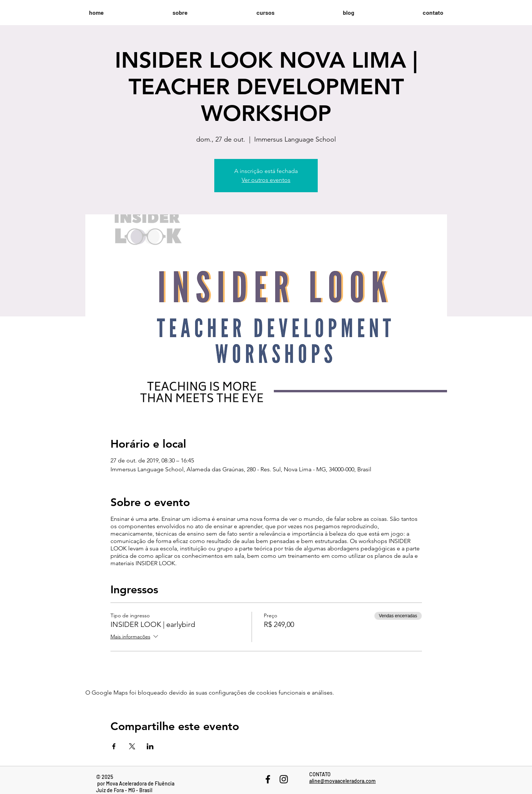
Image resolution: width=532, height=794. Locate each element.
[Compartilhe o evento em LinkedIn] (150, 746)
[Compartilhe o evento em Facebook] (114, 746)
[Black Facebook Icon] (268, 779)
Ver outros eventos (266, 180)
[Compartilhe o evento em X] (132, 746)
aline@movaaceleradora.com (342, 781)
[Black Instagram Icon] (284, 779)
